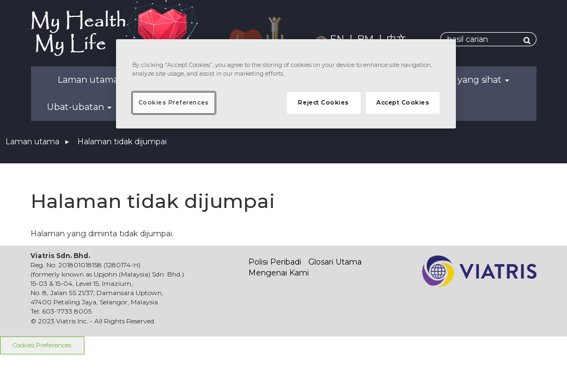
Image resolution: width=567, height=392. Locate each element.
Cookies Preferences (42, 345)
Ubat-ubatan (79, 107)
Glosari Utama (335, 262)
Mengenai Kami (279, 273)
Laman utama (88, 80)
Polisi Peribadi (275, 262)
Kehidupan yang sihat (458, 80)
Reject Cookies (323, 103)
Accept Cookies (403, 103)
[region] (286, 84)
